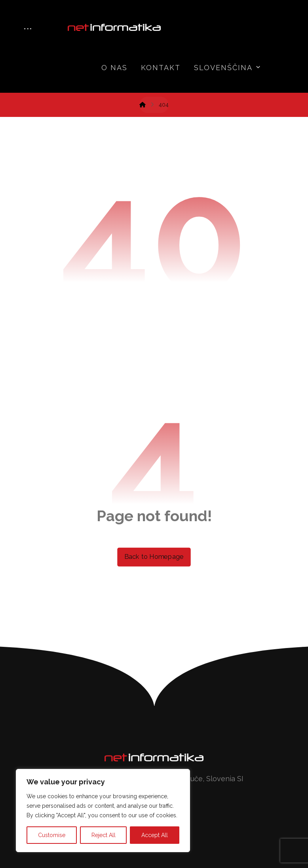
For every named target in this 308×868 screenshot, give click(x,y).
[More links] (28, 30)
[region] (103, 811)
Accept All (155, 835)
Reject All (104, 835)
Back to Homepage (154, 557)
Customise (52, 835)
